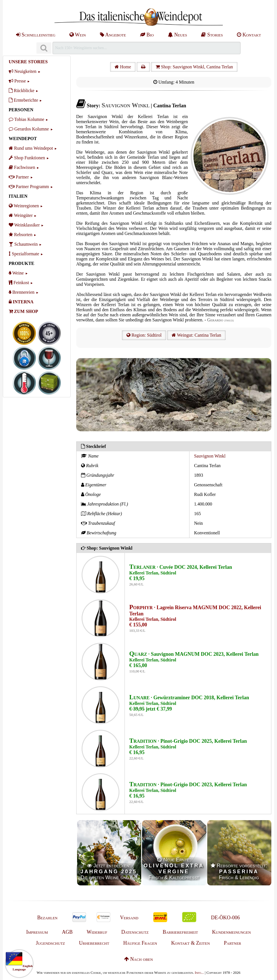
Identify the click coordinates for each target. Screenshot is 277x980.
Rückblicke (22, 91)
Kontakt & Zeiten (190, 943)
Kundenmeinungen (231, 932)
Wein (78, 35)
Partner (19, 177)
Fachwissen (22, 167)
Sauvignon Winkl (210, 456)
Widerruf (97, 932)
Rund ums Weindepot (31, 148)
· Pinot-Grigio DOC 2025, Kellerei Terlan (188, 741)
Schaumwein (23, 244)
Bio (147, 35)
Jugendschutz (50, 943)
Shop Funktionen (27, 158)
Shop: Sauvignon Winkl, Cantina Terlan (194, 67)
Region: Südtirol (144, 335)
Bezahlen (47, 918)
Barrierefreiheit (180, 932)
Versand (129, 918)
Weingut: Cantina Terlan (196, 335)
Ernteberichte (23, 100)
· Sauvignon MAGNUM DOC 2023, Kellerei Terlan (194, 654)
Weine (16, 273)
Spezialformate (24, 254)
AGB (67, 932)
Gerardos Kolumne (29, 129)
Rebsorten (21, 235)
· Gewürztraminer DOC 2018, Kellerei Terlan (189, 698)
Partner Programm (29, 187)
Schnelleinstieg (36, 35)
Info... (199, 973)
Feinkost (19, 283)
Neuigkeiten (23, 71)
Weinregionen (24, 206)
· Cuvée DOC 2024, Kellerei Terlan (181, 567)
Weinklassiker (24, 225)
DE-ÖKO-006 (225, 918)
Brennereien (22, 292)
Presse (17, 81)
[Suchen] (44, 48)
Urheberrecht (94, 943)
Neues (177, 35)
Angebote (113, 35)
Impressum (37, 932)
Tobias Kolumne (27, 119)
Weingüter (21, 215)
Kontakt (249, 35)
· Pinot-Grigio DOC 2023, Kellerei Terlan (188, 785)
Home (123, 67)
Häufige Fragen (140, 943)
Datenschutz (135, 932)
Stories (212, 35)
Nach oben (139, 959)
